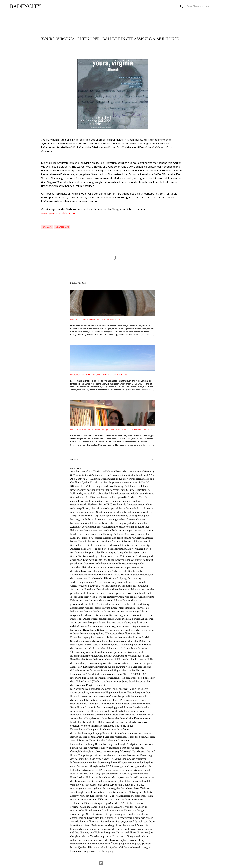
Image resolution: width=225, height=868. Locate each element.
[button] (43, 51)
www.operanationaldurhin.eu (58, 213)
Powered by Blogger (113, 863)
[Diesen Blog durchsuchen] (204, 6)
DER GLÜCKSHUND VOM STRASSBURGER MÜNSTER (95, 320)
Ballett (47, 227)
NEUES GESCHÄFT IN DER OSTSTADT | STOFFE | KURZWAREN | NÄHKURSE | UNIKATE (111, 430)
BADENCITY (25, 6)
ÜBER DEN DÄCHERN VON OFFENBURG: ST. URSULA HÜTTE (99, 375)
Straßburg (62, 227)
